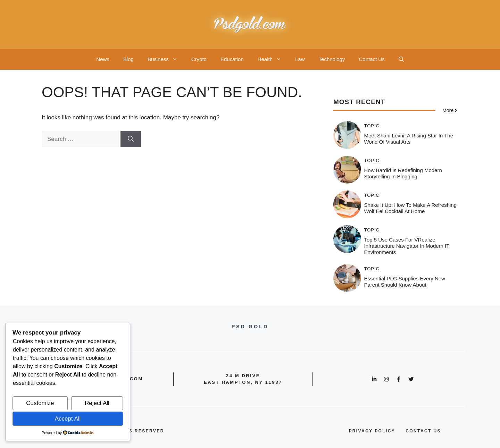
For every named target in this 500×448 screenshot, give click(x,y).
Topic (372, 126)
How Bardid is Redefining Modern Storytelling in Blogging (403, 173)
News (103, 59)
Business (166, 59)
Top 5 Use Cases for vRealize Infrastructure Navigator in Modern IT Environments (407, 246)
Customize (40, 403)
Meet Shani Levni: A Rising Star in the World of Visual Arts (409, 139)
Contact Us (372, 59)
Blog (128, 59)
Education (232, 59)
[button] (401, 59)
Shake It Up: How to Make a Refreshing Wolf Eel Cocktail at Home (411, 208)
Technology (332, 59)
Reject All (97, 403)
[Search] (131, 139)
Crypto (199, 59)
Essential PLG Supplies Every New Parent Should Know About (405, 282)
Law (300, 59)
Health (273, 59)
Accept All (68, 419)
